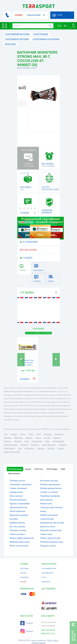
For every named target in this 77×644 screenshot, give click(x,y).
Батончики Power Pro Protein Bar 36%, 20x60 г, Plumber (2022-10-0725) (28, 365)
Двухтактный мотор (18, 507)
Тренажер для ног (17, 481)
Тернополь (63, 445)
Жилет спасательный (19, 546)
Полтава (47, 438)
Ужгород (61, 448)
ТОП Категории (15, 469)
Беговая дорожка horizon (51, 488)
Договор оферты (39, 643)
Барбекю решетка (17, 523)
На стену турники (17, 527)
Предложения (14, 473)
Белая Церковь (9, 448)
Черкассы (7, 441)
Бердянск (51, 448)
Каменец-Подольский (12, 452)
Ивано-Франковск (49, 445)
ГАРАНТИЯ (24, 577)
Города (28, 469)
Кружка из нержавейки (20, 504)
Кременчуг (35, 445)
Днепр (31, 434)
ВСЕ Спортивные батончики (38, 333)
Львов (38, 434)
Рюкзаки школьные (18, 500)
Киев (6, 434)
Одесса (23, 434)
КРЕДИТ (23, 582)
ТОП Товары (52, 469)
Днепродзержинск (11, 445)
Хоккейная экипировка (50, 496)
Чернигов (57, 438)
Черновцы (24, 445)
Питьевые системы (18, 530)
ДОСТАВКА (25, 568)
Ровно (47, 441)
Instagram (27, 631)
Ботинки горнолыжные (50, 484)
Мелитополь (29, 448)
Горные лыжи (46, 534)
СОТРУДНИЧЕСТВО (49, 568)
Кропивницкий (58, 441)
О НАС (44, 577)
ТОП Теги (38, 469)
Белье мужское (16, 496)
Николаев (7, 438)
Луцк (20, 448)
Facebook (27, 623)
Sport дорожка (46, 500)
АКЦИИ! (19, 15)
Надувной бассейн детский (52, 523)
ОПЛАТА (23, 573)
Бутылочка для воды (49, 481)
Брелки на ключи (48, 527)
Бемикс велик (46, 504)
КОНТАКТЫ (46, 582)
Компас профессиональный (22, 538)
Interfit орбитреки (17, 511)
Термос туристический (50, 538)
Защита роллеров (17, 534)
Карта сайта (53, 640)
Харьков (14, 434)
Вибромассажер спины (20, 542)
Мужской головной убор (51, 530)
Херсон (38, 438)
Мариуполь (18, 438)
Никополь (41, 448)
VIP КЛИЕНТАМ (47, 573)
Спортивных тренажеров (21, 484)
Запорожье (48, 434)
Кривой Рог (59, 434)
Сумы (26, 441)
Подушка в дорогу (48, 546)
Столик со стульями (49, 492)
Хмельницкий (37, 441)
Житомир (18, 441)
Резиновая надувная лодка (52, 542)
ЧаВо (63, 469)
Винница (29, 438)
